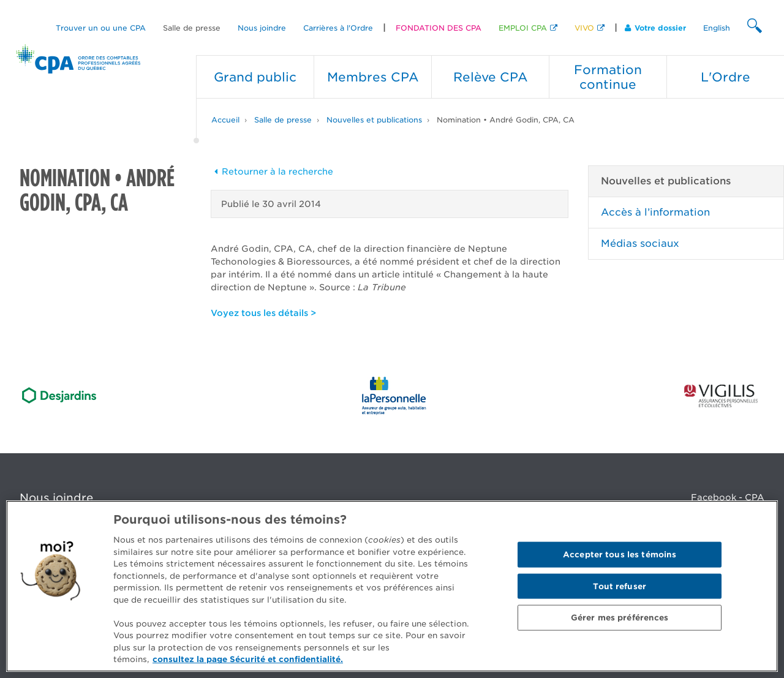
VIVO (584, 28)
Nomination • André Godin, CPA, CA (506, 120)
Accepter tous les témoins (620, 555)
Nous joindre (262, 28)
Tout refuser (620, 586)
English (717, 28)
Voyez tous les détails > (263, 313)
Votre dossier (655, 28)
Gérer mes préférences (620, 618)
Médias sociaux (640, 243)
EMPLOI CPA (523, 28)
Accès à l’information (655, 212)
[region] (392, 586)
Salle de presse (192, 28)
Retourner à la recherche (272, 171)
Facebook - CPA (728, 497)
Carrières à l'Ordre (338, 28)
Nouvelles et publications (374, 120)
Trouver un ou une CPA (101, 28)
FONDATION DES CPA (439, 28)
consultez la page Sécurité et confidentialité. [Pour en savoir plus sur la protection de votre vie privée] (248, 659)
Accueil (225, 120)
